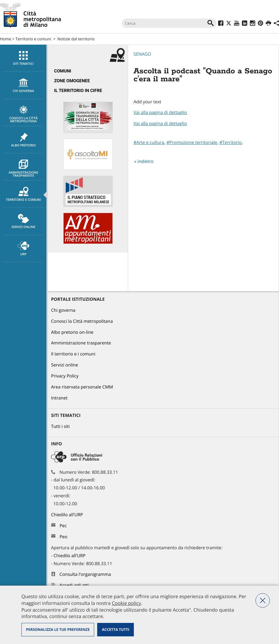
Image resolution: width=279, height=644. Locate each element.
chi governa (23, 86)
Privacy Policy (65, 376)
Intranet (59, 398)
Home (6, 39)
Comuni (63, 71)
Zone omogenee (72, 81)
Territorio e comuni (33, 39)
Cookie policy (126, 603)
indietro (146, 162)
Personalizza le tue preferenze (58, 629)
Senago (142, 54)
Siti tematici (23, 58)
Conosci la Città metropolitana (23, 114)
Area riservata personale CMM (82, 387)
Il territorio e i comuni (73, 354)
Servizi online (23, 222)
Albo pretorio (23, 140)
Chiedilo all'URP (68, 515)
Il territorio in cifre (78, 91)
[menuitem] (23, 58)
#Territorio (231, 143)
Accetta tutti (115, 629)
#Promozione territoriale (192, 143)
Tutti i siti (60, 427)
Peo (63, 537)
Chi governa (63, 310)
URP (23, 249)
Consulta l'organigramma (85, 574)
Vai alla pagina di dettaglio (160, 113)
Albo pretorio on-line (72, 332)
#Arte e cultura (149, 143)
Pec (63, 526)
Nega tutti (263, 600)
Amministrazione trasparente (23, 169)
